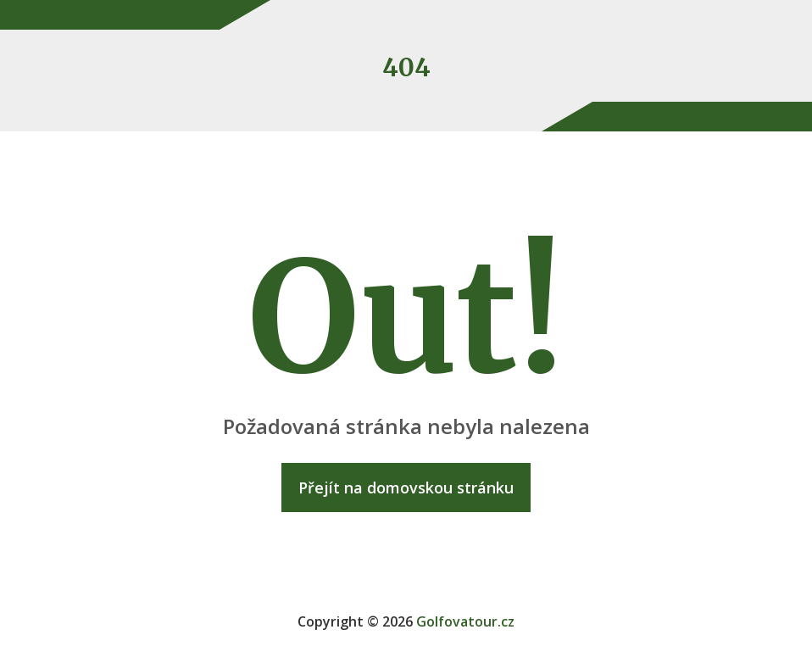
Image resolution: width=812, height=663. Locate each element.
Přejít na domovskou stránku (406, 487)
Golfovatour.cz (465, 621)
